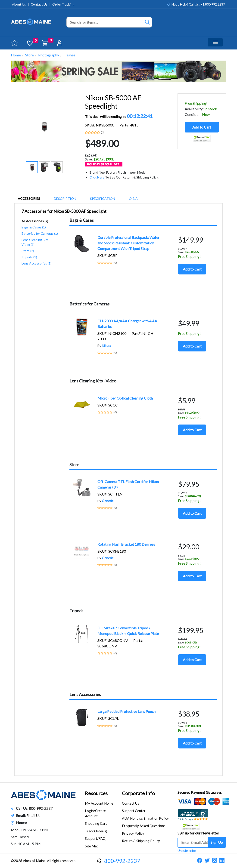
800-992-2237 (41, 808)
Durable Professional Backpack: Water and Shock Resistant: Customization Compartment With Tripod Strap (128, 243)
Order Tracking (63, 4)
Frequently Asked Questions (144, 826)
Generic (108, 501)
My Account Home (99, 803)
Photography (49, 55)
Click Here (97, 177)
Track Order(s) (96, 831)
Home (16, 55)
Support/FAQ (95, 838)
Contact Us (39, 4)
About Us (19, 4)
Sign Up (217, 842)
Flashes (69, 55)
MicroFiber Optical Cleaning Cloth (125, 398)
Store (30, 55)
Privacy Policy (133, 833)
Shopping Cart (96, 823)
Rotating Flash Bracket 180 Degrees (126, 544)
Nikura (106, 346)
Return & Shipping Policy (141, 841)
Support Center (134, 811)
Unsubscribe (187, 851)
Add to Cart (202, 127)
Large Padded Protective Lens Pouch (126, 711)
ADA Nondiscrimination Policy (145, 818)
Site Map (92, 846)
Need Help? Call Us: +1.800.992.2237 (198, 4)
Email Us (33, 815)
